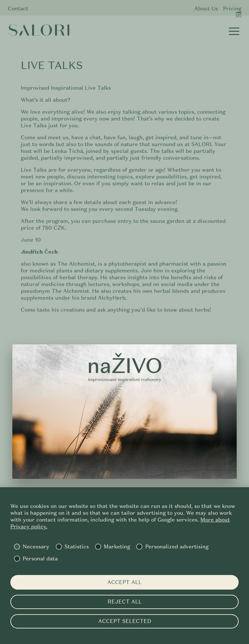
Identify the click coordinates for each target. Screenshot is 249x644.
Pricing (232, 9)
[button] (234, 31)
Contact (18, 9)
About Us (206, 9)
